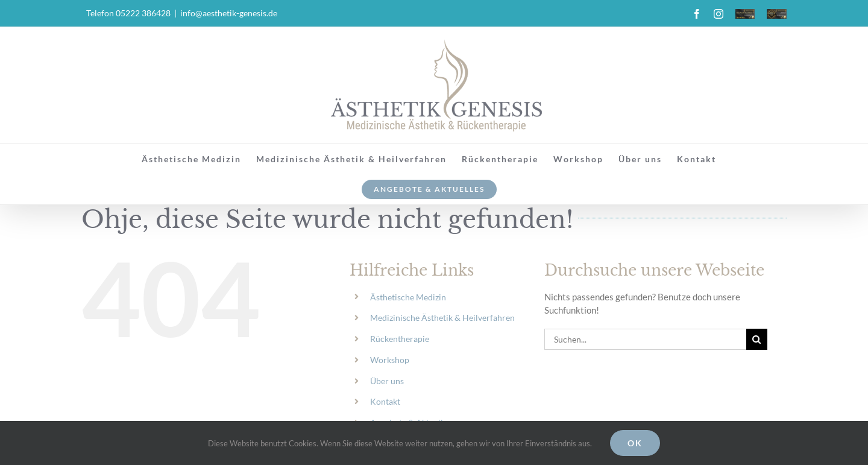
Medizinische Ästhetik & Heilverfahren (442, 318)
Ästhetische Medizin (408, 297)
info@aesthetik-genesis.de (229, 13)
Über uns (387, 381)
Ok (635, 443)
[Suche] (757, 339)
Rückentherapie (400, 339)
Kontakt (385, 401)
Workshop (390, 360)
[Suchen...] (645, 339)
